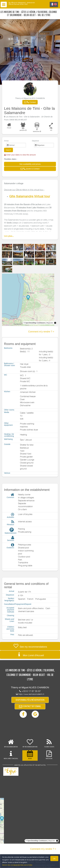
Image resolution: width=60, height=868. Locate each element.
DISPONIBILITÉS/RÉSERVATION (30, 700)
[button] (30, 102)
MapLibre (50, 323)
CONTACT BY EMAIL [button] (30, 706)
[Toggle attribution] (55, 323)
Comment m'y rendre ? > (41, 332)
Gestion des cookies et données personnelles (17, 865)
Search (8, 150)
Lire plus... (9, 236)
